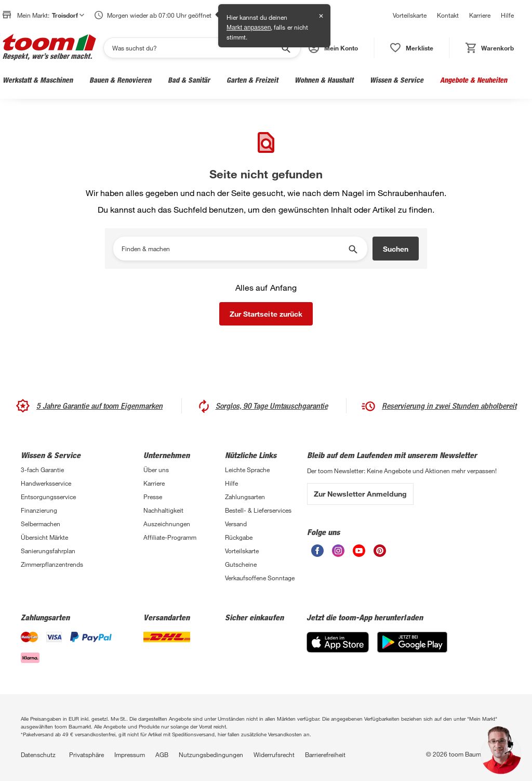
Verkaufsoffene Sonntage (260, 578)
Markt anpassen (249, 28)
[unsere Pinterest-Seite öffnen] (380, 554)
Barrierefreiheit (325, 754)
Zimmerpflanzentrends (52, 564)
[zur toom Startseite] (49, 48)
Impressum (130, 754)
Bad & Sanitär (189, 80)
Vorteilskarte (410, 15)
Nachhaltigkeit (163, 510)
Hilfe (507, 15)
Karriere (480, 15)
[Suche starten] (285, 48)
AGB (162, 754)
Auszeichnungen (167, 524)
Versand (236, 524)
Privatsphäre (87, 754)
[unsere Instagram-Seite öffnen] (338, 554)
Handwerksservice (46, 483)
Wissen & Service (397, 80)
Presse (153, 497)
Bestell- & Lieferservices (258, 510)
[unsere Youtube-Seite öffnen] (359, 554)
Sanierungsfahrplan (48, 551)
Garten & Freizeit (252, 80)
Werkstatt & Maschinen (38, 80)
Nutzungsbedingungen (211, 754)
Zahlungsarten (245, 497)
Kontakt (448, 15)
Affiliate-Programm (170, 537)
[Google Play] (412, 650)
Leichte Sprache (247, 470)
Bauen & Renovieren (120, 80)
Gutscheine (241, 564)
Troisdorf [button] (68, 15)
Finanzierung (39, 510)
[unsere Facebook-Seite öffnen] (317, 554)
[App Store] (338, 650)
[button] (333, 48)
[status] (412, 48)
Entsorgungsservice (48, 497)
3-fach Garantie (42, 470)
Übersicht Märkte (44, 537)
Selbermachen (41, 524)
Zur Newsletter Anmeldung (360, 494)
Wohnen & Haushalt (324, 80)
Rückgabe (239, 537)
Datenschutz (38, 754)
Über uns (156, 470)
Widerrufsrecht (274, 754)
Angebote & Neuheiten (474, 80)
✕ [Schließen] (321, 16)
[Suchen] (195, 48)
